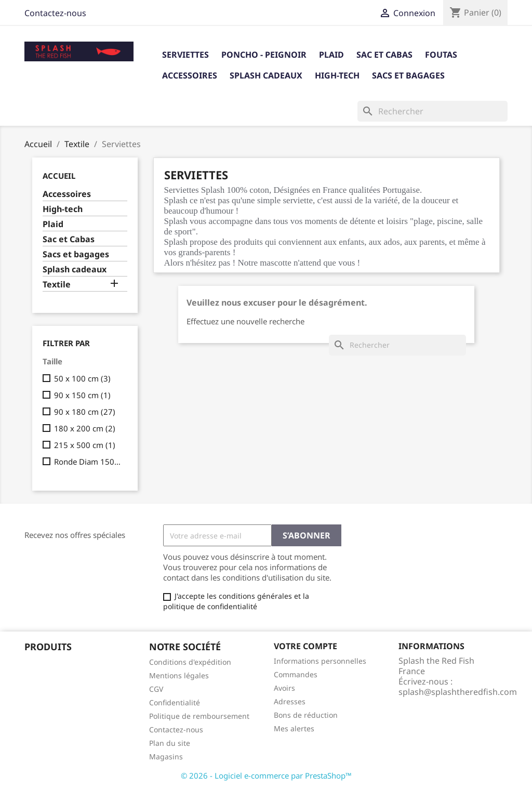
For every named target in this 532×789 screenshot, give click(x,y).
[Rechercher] (433, 111)
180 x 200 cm (85, 428)
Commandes (296, 674)
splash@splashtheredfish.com (458, 692)
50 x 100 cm (82, 378)
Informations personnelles (320, 661)
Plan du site (170, 743)
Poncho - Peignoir (264, 55)
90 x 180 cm (85, 412)
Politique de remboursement (199, 716)
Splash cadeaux (266, 75)
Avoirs (284, 688)
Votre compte (305, 646)
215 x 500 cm (85, 445)
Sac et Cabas (384, 55)
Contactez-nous (55, 13)
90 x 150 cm (82, 395)
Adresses (290, 701)
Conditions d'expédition (190, 662)
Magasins (166, 757)
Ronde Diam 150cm (89, 462)
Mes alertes (294, 728)
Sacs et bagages (408, 75)
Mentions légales (179, 675)
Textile (57, 285)
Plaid (331, 55)
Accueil (59, 176)
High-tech (337, 75)
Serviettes (185, 55)
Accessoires (190, 75)
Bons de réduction (306, 715)
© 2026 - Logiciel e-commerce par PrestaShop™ (266, 775)
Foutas (441, 55)
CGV (156, 689)
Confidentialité (175, 702)
